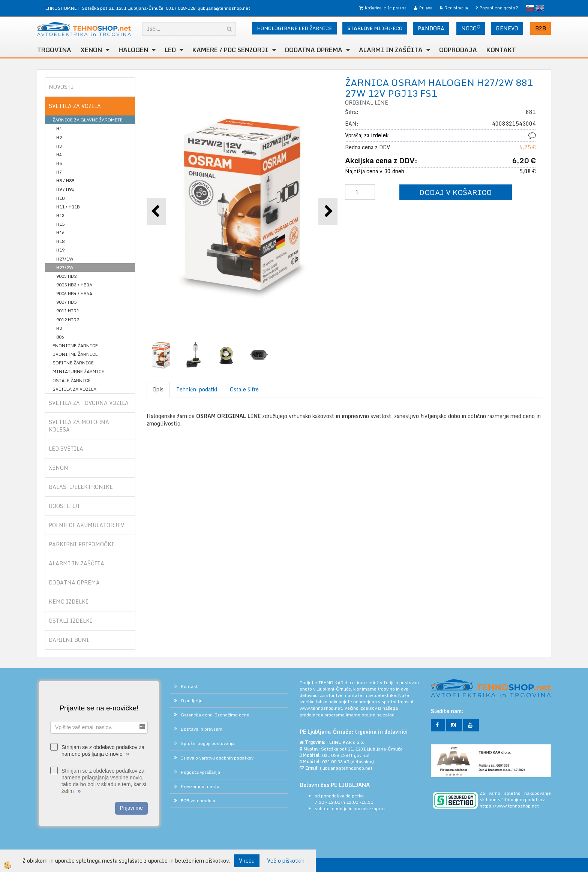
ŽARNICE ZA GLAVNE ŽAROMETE (88, 120)
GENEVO (507, 28)
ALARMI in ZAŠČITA (391, 50)
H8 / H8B (65, 181)
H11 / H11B (68, 207)
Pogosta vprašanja (200, 772)
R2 (59, 328)
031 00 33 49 (336, 762)
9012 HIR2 (68, 320)
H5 (59, 163)
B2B (541, 28)
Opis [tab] (158, 389)
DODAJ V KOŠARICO (455, 192)
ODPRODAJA (458, 50)
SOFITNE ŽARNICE (73, 363)
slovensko (530, 8)
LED (170, 50)
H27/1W (65, 259)
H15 (60, 224)
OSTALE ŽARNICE (72, 380)
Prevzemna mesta (200, 786)
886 (60, 337)
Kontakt (501, 50)
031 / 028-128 (181, 8)
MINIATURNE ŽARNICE (78, 371)
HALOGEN (133, 50)
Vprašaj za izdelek (367, 135)
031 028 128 (335, 755)
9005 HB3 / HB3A (74, 285)
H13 (60, 215)
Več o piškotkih (286, 861)
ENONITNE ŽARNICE (75, 345)
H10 (60, 198)
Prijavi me (131, 808)
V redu (247, 861)
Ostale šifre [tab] (244, 389)
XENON (91, 50)
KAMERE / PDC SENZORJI (230, 50)
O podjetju (192, 700)
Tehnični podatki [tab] (197, 389)
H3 (59, 146)
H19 (60, 250)
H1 (59, 128)
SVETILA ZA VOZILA (74, 389)
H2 (59, 137)
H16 (60, 233)
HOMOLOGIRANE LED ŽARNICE (294, 28)
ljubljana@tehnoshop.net (224, 8)
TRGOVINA (54, 50)
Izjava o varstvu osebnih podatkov (217, 758)
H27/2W (65, 267)
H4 (59, 155)
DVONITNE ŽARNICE (75, 354)
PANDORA (431, 28)
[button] (328, 212)
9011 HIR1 (68, 311)
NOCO (471, 28)
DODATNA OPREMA (314, 50)
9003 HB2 (66, 276)
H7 (59, 172)
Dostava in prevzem (202, 729)
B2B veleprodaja (198, 801)
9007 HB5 (66, 302)
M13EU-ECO (375, 28)
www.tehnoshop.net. (322, 708)
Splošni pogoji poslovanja (208, 743)
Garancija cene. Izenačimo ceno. (216, 715)
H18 (60, 241)
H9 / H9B (65, 189)
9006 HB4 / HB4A (74, 293)
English (540, 8)
